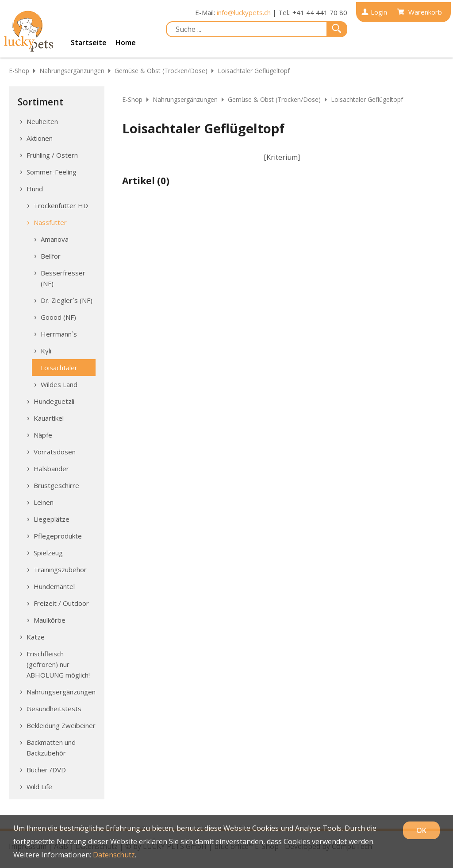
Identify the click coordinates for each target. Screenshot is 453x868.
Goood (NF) (58, 317)
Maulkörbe (50, 620)
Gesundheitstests (54, 709)
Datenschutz (114, 855)
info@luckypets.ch (244, 12)
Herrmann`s (59, 334)
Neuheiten (42, 121)
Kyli (46, 351)
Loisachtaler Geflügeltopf (254, 71)
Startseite (89, 43)
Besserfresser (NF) (63, 278)
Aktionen (40, 138)
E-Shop (19, 71)
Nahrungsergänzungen (72, 71)
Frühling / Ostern (52, 155)
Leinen (44, 502)
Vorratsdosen (55, 452)
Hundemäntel (54, 586)
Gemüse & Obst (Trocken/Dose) (161, 71)
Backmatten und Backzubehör (51, 748)
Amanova (55, 239)
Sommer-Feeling (52, 172)
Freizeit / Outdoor (61, 603)
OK (421, 830)
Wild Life (39, 787)
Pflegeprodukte (58, 536)
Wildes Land (59, 384)
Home (126, 43)
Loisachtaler (59, 368)
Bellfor (51, 256)
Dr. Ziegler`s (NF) (67, 300)
